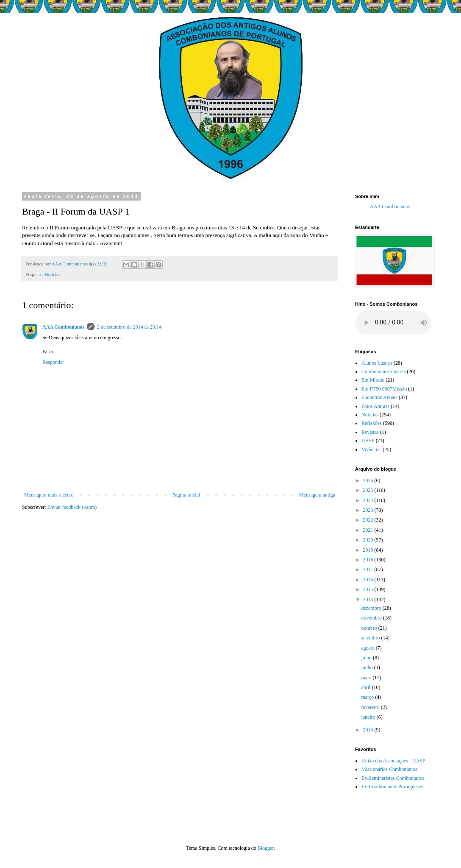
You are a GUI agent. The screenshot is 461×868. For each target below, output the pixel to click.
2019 (369, 550)
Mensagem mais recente (49, 495)
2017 (369, 569)
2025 (369, 490)
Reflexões (372, 423)
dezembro (372, 608)
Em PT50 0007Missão (384, 389)
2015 (369, 589)
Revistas (370, 432)
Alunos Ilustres (377, 363)
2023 (369, 510)
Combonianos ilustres (383, 371)
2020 (369, 540)
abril (366, 687)
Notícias (53, 274)
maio (367, 678)
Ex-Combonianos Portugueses (392, 787)
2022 (369, 520)
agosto (368, 648)
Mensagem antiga (317, 495)
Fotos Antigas (375, 406)
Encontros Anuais (379, 397)
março (368, 697)
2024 (369, 500)
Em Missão (373, 380)
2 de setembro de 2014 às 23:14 (129, 327)
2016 (369, 580)
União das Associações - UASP (393, 761)
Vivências (371, 449)
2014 (369, 600)
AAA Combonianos (63, 327)
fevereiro (371, 707)
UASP (368, 441)
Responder (53, 362)
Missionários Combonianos (389, 769)
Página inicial (186, 495)
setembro (371, 638)
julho (367, 658)
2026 (369, 480)
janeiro (369, 717)
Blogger (266, 848)
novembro (372, 618)
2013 (369, 730)
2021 (369, 530)
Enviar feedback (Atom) (72, 507)
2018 (369, 560)
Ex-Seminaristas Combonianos (393, 778)
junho (367, 667)
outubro (369, 628)
